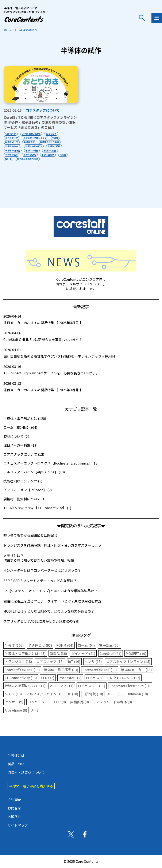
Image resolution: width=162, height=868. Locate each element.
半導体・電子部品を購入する (31, 786)
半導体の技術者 (13, 150)
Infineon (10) (138, 694)
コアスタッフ (12, 138)
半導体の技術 (54, 146)
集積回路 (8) (80, 702)
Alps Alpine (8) (16, 710)
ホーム (8, 30)
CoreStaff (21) (111, 653)
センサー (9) (14, 702)
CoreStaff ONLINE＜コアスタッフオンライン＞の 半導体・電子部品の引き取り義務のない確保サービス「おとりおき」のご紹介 (40, 122)
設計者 (8, 159)
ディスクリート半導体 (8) (113, 702)
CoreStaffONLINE (31, 134)
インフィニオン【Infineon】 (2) (28, 490)
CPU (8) (60, 702)
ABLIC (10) (116, 694)
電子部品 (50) (109, 645)
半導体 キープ (12, 142)
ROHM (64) (65, 645)
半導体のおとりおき (50, 142)
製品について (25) (17, 436)
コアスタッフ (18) (50, 661)
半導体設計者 (48, 155)
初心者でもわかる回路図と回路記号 (30, 535)
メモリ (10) (13, 694)
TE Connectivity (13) (21, 678)
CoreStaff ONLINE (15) (22, 670)
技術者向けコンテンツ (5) (23, 481)
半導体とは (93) (40, 645)
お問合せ (14, 808)
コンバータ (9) (39, 702)
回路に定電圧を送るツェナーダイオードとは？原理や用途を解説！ (54, 601)
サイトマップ (18, 825)
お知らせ (14, 816)
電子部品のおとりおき (28, 159)
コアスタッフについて (43, 110)
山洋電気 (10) (93, 694)
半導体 (55, 138)
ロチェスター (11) (92, 686)
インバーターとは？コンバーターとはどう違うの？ (42, 570)
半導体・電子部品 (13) (61, 670)
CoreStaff (11, 134)
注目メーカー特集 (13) (20, 445)
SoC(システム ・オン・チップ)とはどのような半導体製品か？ (50, 591)
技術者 (63, 155)
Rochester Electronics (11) (130, 686)
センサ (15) (93, 661)
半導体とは (16, 755)
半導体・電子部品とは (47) (25, 653)
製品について (18, 764)
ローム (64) (86, 645)
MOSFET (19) (136, 653)
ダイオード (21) (83, 653)
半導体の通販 (30, 155)
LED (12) (48, 678)
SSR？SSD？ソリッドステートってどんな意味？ (40, 581)
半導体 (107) (14, 645)
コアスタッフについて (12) (24, 454)
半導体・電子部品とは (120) (25, 418)
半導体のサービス (34, 146)
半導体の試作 (12, 155)
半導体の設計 (50, 150)
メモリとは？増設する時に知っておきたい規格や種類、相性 (39, 558)
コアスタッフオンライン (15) (128, 661)
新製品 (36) (58, 653)
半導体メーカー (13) (136, 670)
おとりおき (51, 134)
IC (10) (73, 694)
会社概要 (14, 799)
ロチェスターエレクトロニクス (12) (113, 678)
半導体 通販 (29, 142)
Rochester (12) (70, 678)
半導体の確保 (32, 150)
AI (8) (36, 710)
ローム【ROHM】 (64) (20, 427)
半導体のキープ (13, 146)
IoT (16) (74, 661)
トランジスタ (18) (18, 661)
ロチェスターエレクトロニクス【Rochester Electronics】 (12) (51, 463)
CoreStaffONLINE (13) (100, 670)
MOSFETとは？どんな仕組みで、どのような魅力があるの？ (49, 611)
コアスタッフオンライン (35, 138)
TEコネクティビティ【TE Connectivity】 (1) (37, 508)
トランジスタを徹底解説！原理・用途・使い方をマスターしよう (52, 545)
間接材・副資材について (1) (25, 499)
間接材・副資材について (26, 772)
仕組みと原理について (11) (25, 686)
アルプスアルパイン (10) (45, 694)
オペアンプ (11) (62, 686)
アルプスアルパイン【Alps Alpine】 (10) (34, 472)
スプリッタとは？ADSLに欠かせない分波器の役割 (41, 621)
